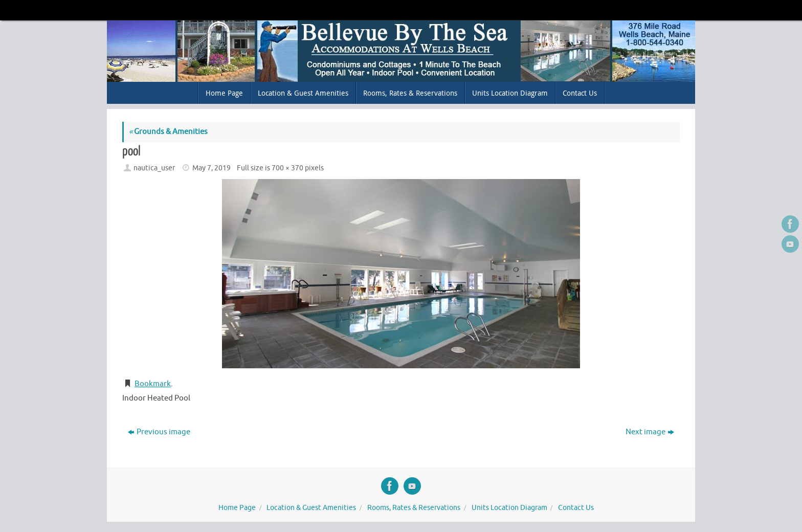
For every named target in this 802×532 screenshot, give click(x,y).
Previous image (159, 432)
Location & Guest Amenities (311, 508)
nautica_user (154, 168)
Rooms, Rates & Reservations (414, 508)
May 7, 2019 (211, 168)
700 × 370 (287, 168)
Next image (650, 432)
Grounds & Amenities (168, 132)
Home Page (237, 508)
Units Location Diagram (509, 508)
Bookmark (153, 384)
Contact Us (576, 508)
